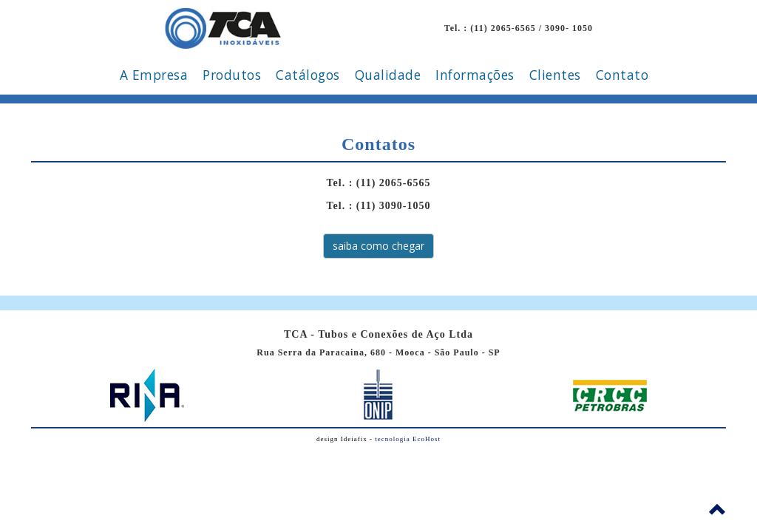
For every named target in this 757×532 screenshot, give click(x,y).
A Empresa (154, 75)
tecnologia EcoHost (408, 439)
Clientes (555, 75)
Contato (622, 75)
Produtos (232, 75)
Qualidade (388, 75)
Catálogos (308, 75)
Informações (475, 75)
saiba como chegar (378, 246)
